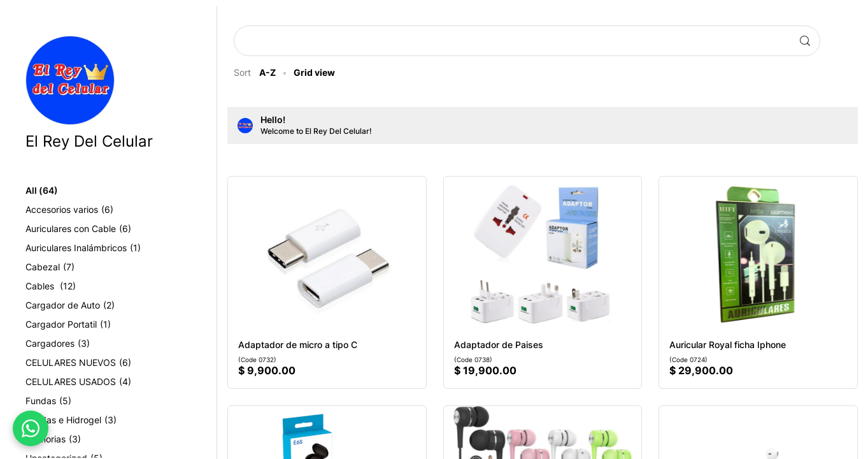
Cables (71, 286)
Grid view (323, 72)
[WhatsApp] (31, 428)
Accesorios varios (90, 210)
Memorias (74, 439)
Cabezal (70, 267)
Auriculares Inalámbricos (103, 248)
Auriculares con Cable (99, 229)
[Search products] (519, 41)
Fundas (69, 401)
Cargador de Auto (90, 305)
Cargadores (78, 344)
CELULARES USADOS (99, 382)
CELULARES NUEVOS (99, 363)
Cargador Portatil (89, 324)
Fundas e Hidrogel (91, 420)
